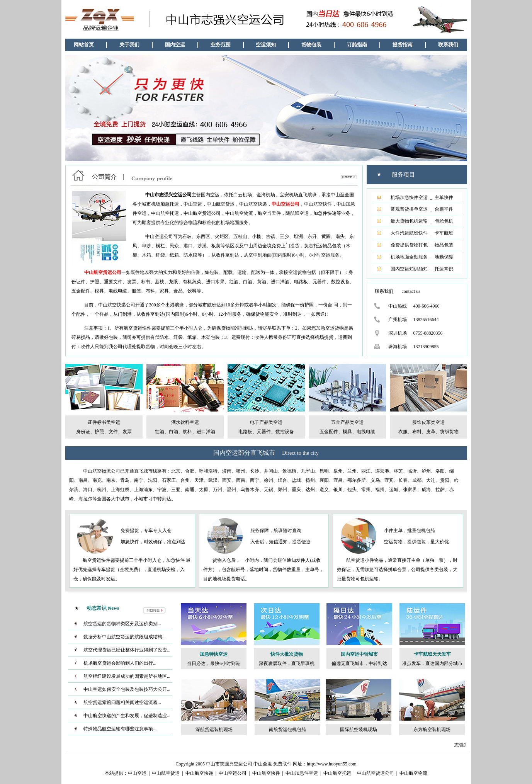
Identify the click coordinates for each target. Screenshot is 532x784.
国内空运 (175, 45)
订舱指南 (357, 45)
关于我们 (129, 45)
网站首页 (84, 45)
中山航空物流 (413, 773)
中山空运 (137, 773)
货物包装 (311, 45)
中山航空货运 (166, 773)
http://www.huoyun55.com (332, 764)
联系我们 (448, 45)
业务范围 (221, 45)
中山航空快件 (266, 773)
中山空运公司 (233, 773)
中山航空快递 (199, 773)
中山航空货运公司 (376, 773)
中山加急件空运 (302, 773)
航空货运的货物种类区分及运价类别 (121, 624)
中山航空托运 (337, 773)
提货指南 (403, 45)
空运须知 (266, 45)
